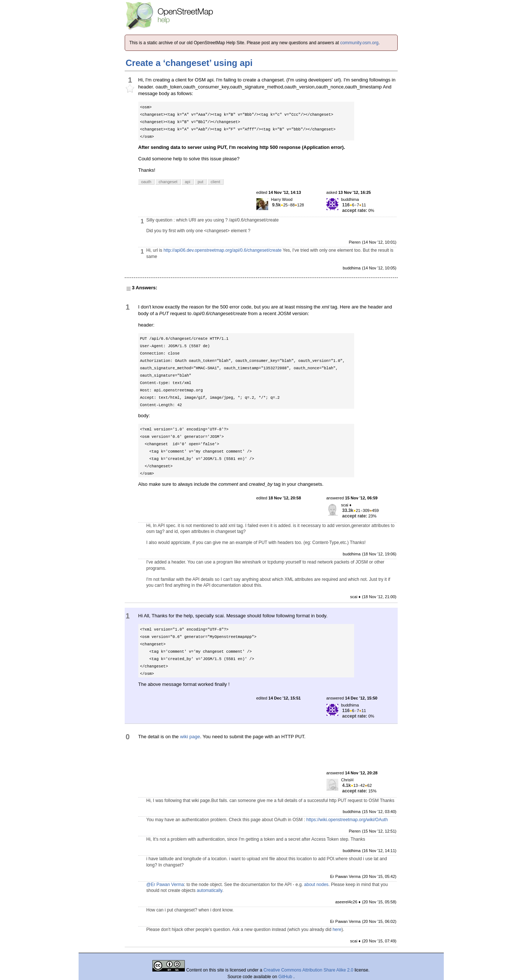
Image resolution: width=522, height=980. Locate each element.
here (337, 930)
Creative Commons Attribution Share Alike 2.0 (308, 970)
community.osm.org (359, 43)
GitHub (286, 977)
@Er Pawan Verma (165, 885)
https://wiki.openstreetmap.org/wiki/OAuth (347, 820)
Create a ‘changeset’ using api (189, 63)
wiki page (190, 737)
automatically (209, 890)
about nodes (316, 885)
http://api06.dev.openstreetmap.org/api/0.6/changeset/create (222, 250)
